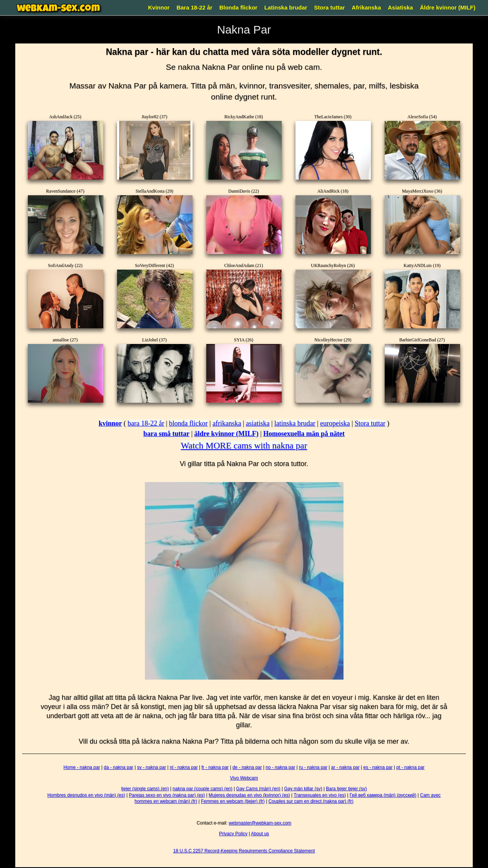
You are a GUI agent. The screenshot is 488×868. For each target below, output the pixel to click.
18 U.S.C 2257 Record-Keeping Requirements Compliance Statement (244, 851)
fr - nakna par (215, 767)
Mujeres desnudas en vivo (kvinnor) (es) (249, 795)
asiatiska (258, 423)
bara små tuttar (166, 434)
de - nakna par (247, 767)
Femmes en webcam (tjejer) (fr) (233, 801)
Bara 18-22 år (194, 7)
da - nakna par (118, 767)
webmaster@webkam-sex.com (260, 823)
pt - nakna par (411, 767)
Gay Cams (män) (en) (258, 789)
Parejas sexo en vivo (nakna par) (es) (167, 795)
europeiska (335, 423)
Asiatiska (400, 7)
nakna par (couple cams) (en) (203, 789)
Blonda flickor (238, 7)
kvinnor (110, 423)
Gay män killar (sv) (303, 789)
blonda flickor (188, 423)
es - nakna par (378, 767)
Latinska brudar (286, 7)
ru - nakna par (313, 767)
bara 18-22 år (146, 423)
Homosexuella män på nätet (304, 434)
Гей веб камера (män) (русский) (383, 795)
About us (260, 834)
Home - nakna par (82, 767)
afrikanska (227, 423)
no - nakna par (280, 767)
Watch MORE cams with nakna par (244, 445)
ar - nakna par (346, 767)
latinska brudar (295, 423)
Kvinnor (159, 7)
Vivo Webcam (244, 778)
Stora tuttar (330, 7)
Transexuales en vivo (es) (320, 795)
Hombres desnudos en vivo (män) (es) (86, 795)
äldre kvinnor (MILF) (226, 434)
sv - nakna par (151, 767)
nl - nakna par (184, 767)
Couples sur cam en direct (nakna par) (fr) (311, 801)
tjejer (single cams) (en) (145, 789)
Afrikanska (367, 7)
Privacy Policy (233, 834)
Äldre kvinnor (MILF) (448, 7)
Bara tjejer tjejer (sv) (346, 789)
